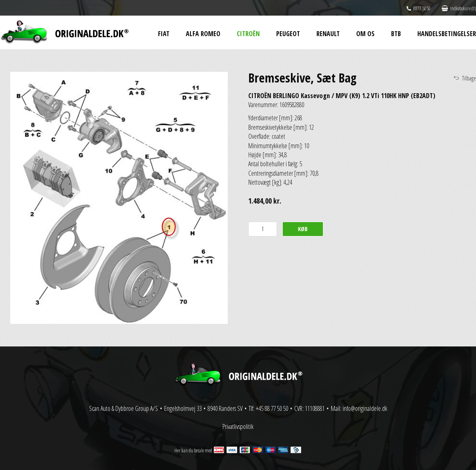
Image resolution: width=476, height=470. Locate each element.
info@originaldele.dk (365, 408)
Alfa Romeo (203, 34)
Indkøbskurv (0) (459, 8)
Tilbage (469, 78)
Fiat (164, 34)
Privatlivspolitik (238, 426)
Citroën (248, 34)
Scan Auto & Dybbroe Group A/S (124, 408)
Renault (328, 34)
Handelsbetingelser (447, 34)
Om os (365, 34)
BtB (396, 34)
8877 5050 (419, 8)
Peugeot (288, 34)
